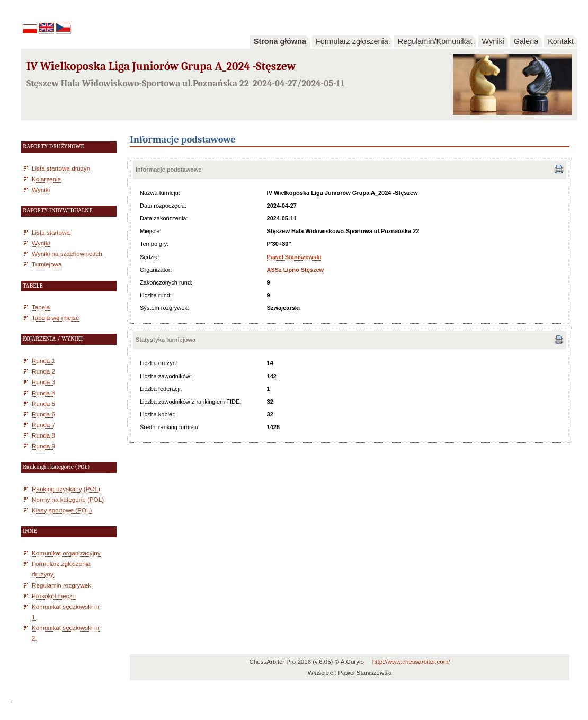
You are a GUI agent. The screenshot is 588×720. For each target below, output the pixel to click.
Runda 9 (43, 446)
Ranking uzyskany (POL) (66, 489)
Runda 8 (43, 435)
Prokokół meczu (54, 596)
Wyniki (493, 41)
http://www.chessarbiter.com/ (411, 662)
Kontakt (561, 41)
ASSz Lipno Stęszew (296, 270)
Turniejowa (47, 264)
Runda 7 (43, 425)
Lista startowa (51, 232)
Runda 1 (43, 361)
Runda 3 (43, 382)
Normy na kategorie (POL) (68, 499)
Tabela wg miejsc (55, 318)
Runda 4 (43, 393)
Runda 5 (43, 403)
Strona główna (280, 41)
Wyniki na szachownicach (67, 254)
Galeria (526, 41)
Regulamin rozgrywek (61, 585)
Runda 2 (43, 371)
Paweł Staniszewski (294, 257)
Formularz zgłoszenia (352, 41)
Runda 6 (43, 414)
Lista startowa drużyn (61, 168)
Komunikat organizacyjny (66, 553)
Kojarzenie (46, 179)
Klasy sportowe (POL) (62, 510)
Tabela (41, 307)
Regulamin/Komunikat (435, 41)
